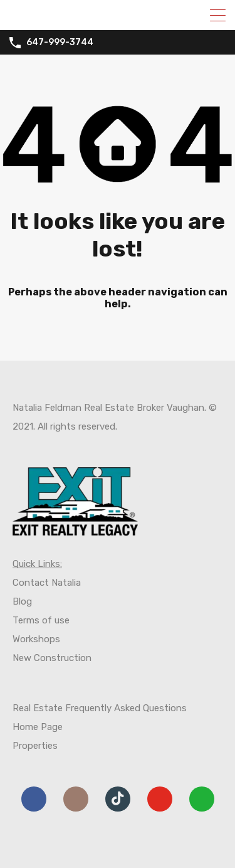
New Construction (52, 658)
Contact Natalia (47, 583)
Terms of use (41, 620)
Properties (35, 746)
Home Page (38, 727)
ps (55, 639)
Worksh (28, 639)
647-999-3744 (60, 43)
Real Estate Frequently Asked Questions (100, 708)
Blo (19, 601)
